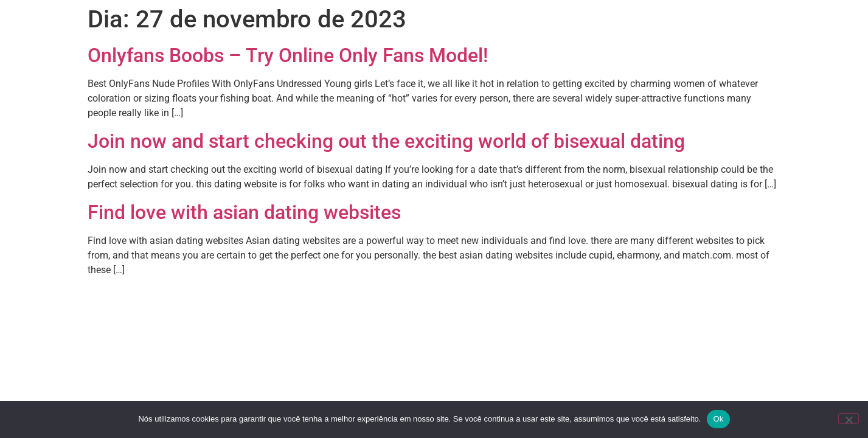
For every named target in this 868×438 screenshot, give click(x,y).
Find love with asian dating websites (244, 212)
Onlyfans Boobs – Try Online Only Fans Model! (288, 55)
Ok (718, 419)
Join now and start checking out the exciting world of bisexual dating (386, 141)
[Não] (849, 419)
